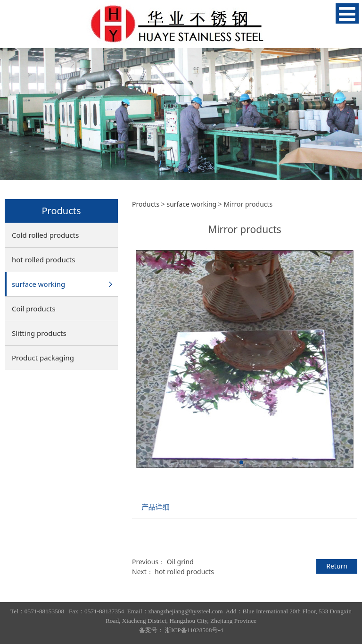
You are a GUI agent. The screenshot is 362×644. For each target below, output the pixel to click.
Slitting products (39, 333)
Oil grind (180, 562)
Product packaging (43, 358)
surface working (38, 284)
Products (146, 204)
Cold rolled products (45, 235)
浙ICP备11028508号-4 (194, 630)
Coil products (34, 309)
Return (337, 566)
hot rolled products (43, 259)
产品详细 (156, 507)
